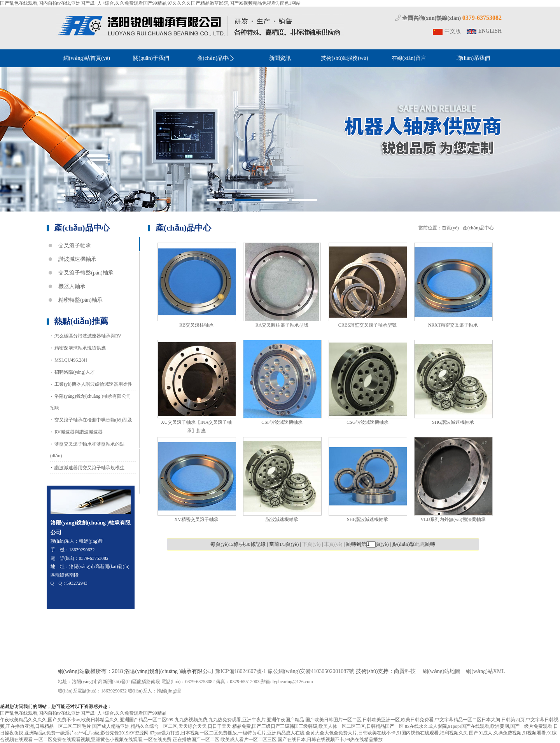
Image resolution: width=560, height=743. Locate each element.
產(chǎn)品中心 (215, 58)
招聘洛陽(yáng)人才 (74, 372)
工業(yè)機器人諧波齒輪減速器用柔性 (93, 384)
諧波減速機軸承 (77, 259)
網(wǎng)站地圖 (442, 671)
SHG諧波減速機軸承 (453, 422)
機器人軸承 (72, 286)
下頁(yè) (311, 544)
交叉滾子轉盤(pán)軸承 (86, 273)
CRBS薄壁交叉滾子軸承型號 (368, 325)
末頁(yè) (333, 544)
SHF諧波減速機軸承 (367, 519)
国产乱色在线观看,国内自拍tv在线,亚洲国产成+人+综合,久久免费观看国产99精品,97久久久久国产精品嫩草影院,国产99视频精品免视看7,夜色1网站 (150, 3)
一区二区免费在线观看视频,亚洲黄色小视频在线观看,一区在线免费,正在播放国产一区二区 (127, 740)
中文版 (453, 31)
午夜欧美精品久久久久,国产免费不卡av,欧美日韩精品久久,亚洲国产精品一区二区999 (87, 720)
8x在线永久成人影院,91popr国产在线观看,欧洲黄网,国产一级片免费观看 (479, 726)
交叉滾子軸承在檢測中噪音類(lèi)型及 (93, 420)
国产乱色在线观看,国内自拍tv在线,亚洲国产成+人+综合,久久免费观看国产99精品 (83, 713)
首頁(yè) (450, 228)
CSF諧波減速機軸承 (282, 422)
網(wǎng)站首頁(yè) (87, 58)
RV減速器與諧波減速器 (79, 432)
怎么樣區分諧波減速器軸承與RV (88, 336)
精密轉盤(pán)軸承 (80, 300)
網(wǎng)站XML (486, 671)
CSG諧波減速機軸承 (367, 422)
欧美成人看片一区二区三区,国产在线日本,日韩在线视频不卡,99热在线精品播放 (302, 740)
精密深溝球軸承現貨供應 (80, 348)
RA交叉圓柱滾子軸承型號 (282, 325)
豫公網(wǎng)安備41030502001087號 (311, 671)
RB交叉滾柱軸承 (196, 325)
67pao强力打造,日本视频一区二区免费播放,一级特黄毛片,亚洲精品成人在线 (227, 733)
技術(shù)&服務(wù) (345, 58)
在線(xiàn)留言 (409, 58)
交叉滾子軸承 (75, 246)
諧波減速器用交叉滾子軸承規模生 (89, 468)
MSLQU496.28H (71, 360)
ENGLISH (490, 31)
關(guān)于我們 (151, 58)
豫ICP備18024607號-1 (241, 671)
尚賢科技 (405, 671)
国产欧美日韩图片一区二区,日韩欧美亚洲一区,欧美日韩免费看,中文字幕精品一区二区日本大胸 (403, 720)
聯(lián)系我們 (473, 58)
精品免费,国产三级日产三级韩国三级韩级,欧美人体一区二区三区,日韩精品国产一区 (318, 726)
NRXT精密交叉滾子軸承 (453, 325)
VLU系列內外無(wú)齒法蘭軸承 (453, 519)
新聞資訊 (280, 58)
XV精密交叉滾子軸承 (196, 519)
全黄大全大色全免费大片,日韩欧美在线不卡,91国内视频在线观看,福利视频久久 (387, 733)
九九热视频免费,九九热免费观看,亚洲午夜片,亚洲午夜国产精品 (239, 720)
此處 (420, 544)
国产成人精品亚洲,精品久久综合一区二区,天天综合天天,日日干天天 (162, 726)
